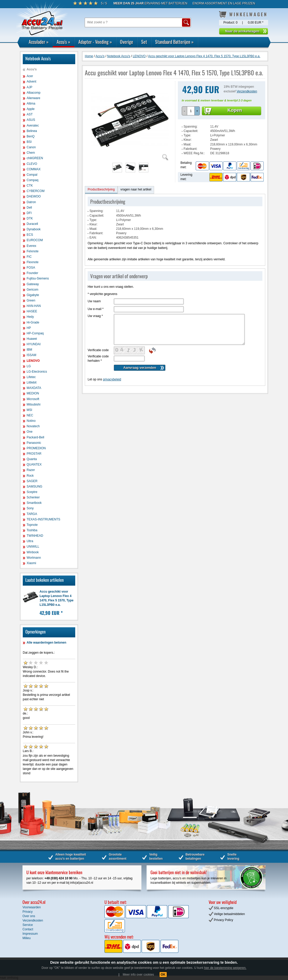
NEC (30, 415)
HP (29, 328)
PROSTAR (34, 454)
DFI (29, 213)
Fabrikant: (190, 149)
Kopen (235, 110)
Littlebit (32, 382)
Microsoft (33, 399)
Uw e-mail (96, 309)
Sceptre (32, 492)
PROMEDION (36, 448)
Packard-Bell (35, 437)
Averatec (33, 126)
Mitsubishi (33, 404)
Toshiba (32, 530)
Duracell (32, 224)
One (30, 432)
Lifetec (31, 377)
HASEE (32, 311)
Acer (30, 76)
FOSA (31, 268)
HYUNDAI (34, 344)
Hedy (30, 317)
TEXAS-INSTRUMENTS (43, 519)
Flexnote (33, 262)
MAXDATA (34, 388)
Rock (30, 476)
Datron (31, 202)
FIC (29, 257)
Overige (127, 42)
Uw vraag (95, 316)
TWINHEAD (35, 536)
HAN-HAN (34, 306)
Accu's (63, 42)
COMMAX (34, 169)
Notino (31, 421)
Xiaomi (31, 563)
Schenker (33, 497)
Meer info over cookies (138, 975)
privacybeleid (112, 379)
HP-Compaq (35, 333)
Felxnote (33, 251)
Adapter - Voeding (95, 42)
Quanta (32, 459)
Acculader (39, 42)
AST (30, 114)
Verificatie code (98, 350)
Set (144, 42)
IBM (29, 350)
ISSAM (31, 355)
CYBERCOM (36, 191)
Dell (29, 208)
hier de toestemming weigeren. (225, 968)
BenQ (31, 136)
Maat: (187, 144)
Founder (32, 273)
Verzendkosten (247, 91)
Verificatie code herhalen (98, 359)
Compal (32, 175)
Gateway (33, 284)
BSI (29, 142)
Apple (31, 109)
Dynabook (34, 229)
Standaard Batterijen (174, 42)
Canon (31, 147)
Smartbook (34, 503)
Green (31, 300)
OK (163, 975)
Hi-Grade (33, 322)
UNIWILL (33, 547)
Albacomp (33, 93)
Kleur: (188, 140)
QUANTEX (34, 465)
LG (29, 366)
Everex (31, 246)
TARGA (32, 514)
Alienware (33, 98)
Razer (31, 470)
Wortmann (34, 558)
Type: (187, 135)
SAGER (32, 481)
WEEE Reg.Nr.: (194, 153)
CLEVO (32, 164)
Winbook (33, 552)
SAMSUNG (35, 487)
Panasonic (34, 443)
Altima (31, 104)
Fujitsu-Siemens (38, 278)
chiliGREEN (35, 158)
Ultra (30, 541)
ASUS (31, 120)
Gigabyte (33, 295)
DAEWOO (34, 196)
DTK (30, 218)
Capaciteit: (191, 131)
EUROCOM (35, 240)
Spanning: (191, 127)
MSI (29, 410)
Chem (31, 153)
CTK (30, 186)
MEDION (33, 393)
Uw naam (94, 301)
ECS (30, 235)
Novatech (33, 426)
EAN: (93, 238)
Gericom (32, 290)
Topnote (32, 525)
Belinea (32, 131)
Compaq (32, 180)
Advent (31, 82)
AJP (29, 87)
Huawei (32, 339)
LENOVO (33, 361)
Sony (30, 508)
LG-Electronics (37, 372)
